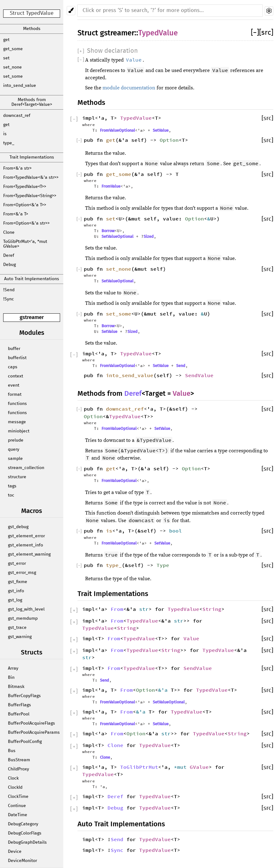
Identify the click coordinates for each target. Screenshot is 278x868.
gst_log (15, 600)
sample (15, 459)
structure (17, 477)
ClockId (15, 787)
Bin (11, 678)
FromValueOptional (117, 130)
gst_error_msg (22, 573)
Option (169, 140)
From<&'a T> (16, 214)
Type (163, 565)
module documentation (129, 88)
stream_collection (26, 468)
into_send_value (20, 86)
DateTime (18, 815)
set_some (13, 76)
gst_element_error (26, 536)
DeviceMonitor (22, 861)
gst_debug (18, 527)
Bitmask (16, 687)
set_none (12, 67)
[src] (266, 33)
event (14, 385)
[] (255, 33)
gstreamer (32, 317)
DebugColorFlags (25, 833)
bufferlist (17, 358)
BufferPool (19, 714)
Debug (9, 265)
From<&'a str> (17, 168)
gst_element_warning (29, 554)
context (15, 376)
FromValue (111, 186)
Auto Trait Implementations (32, 279)
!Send (9, 290)
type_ (9, 143)
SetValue (161, 130)
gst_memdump (23, 618)
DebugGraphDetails (27, 842)
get (6, 40)
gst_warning (20, 637)
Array (13, 668)
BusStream (19, 760)
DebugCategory (23, 824)
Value (182, 393)
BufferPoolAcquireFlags (31, 723)
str (144, 609)
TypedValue (158, 33)
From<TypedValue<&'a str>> (31, 178)
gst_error (17, 564)
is (5, 134)
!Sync (9, 299)
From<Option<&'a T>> (25, 205)
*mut (182, 767)
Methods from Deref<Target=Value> (32, 102)
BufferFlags (19, 705)
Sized (149, 236)
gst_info (16, 591)
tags (12, 486)
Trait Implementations (32, 157)
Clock (13, 778)
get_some (13, 49)
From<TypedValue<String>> (30, 196)
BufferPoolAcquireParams (34, 732)
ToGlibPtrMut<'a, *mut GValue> (25, 244)
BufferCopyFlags (24, 696)
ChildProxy (19, 769)
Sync (117, 850)
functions (17, 404)
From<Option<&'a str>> (26, 223)
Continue (17, 806)
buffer (14, 349)
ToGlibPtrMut (139, 767)
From (117, 609)
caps (13, 367)
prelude (16, 440)
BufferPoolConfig (25, 742)
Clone (9, 232)
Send (181, 366)
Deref (9, 256)
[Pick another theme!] (71, 11)
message (17, 422)
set (6, 58)
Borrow (108, 231)
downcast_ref (17, 116)
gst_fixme (18, 582)
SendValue (199, 375)
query (14, 449)
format (15, 395)
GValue (199, 767)
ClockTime (18, 797)
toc (11, 495)
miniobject (19, 431)
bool (176, 531)
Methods (32, 29)
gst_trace (17, 628)
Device (15, 852)
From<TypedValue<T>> (25, 187)
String (212, 609)
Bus (12, 751)
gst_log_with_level (26, 609)
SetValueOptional (117, 236)
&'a (164, 690)
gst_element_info (25, 545)
